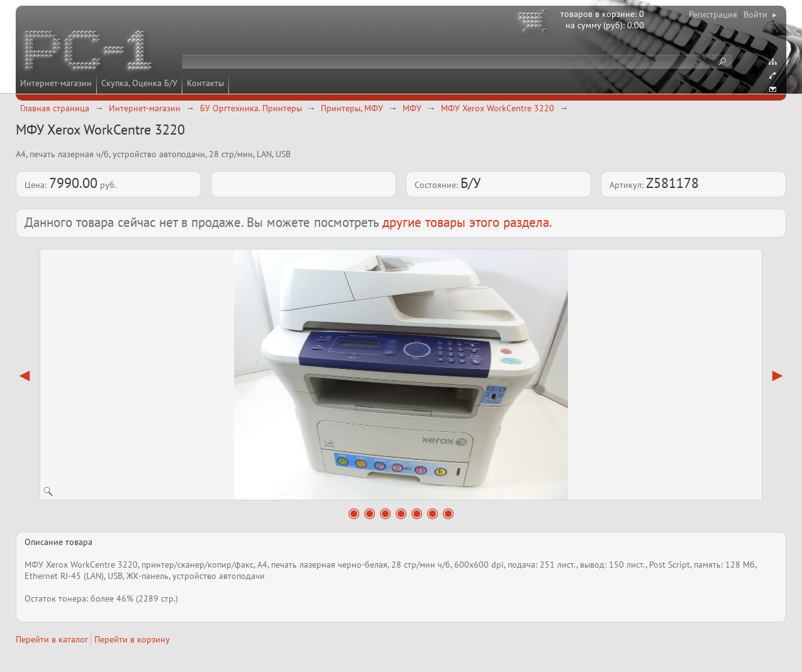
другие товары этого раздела (466, 222)
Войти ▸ (760, 14)
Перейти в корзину (132, 639)
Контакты (205, 83)
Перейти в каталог (52, 639)
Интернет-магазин (56, 83)
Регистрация (713, 14)
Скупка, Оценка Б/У (139, 83)
